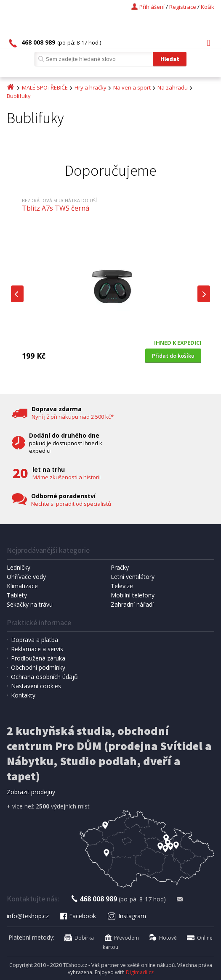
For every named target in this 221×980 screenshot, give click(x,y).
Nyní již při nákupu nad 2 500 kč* (73, 417)
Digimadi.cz (140, 972)
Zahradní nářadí (132, 604)
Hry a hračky (91, 87)
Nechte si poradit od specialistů (71, 504)
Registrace (183, 7)
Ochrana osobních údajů (44, 677)
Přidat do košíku (173, 356)
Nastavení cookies (36, 686)
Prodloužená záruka (38, 658)
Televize (122, 586)
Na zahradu (173, 87)
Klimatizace (22, 586)
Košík (208, 7)
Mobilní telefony (133, 595)
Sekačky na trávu (30, 604)
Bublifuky (19, 96)
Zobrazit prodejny (31, 792)
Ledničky (19, 567)
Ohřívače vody (26, 577)
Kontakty (23, 695)
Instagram (126, 916)
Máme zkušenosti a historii (67, 477)
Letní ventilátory (133, 577)
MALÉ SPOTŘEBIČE (45, 87)
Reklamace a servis (37, 649)
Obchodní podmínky (38, 667)
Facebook (77, 916)
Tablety (17, 595)
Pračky (120, 567)
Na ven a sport (132, 87)
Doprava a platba (35, 640)
